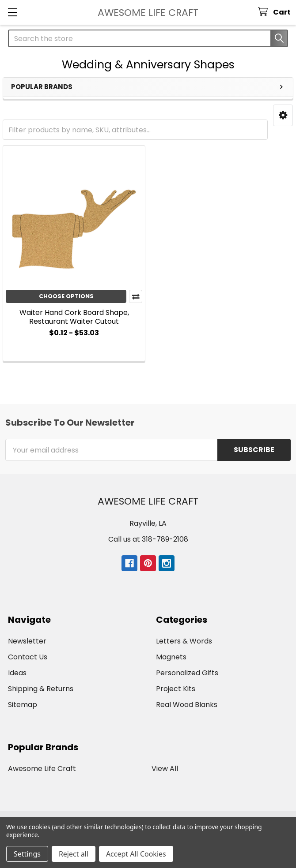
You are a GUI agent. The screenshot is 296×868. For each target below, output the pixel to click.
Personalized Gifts (187, 673)
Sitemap (23, 705)
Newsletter (27, 641)
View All (165, 769)
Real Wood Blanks (187, 705)
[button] (283, 115)
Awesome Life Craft (42, 769)
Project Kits (176, 689)
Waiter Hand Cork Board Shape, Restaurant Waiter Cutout (74, 317)
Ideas (17, 673)
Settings (27, 854)
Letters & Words (184, 641)
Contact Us (28, 657)
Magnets (171, 657)
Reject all (74, 854)
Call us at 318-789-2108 (148, 539)
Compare (136, 296)
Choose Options (66, 296)
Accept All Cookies (136, 854)
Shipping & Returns (41, 689)
